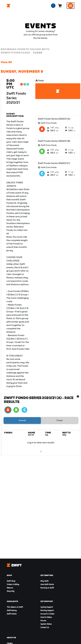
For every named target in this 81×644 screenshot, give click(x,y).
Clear (38, 53)
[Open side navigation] (71, 6)
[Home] (9, 6)
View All (6, 62)
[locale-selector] (53, 6)
